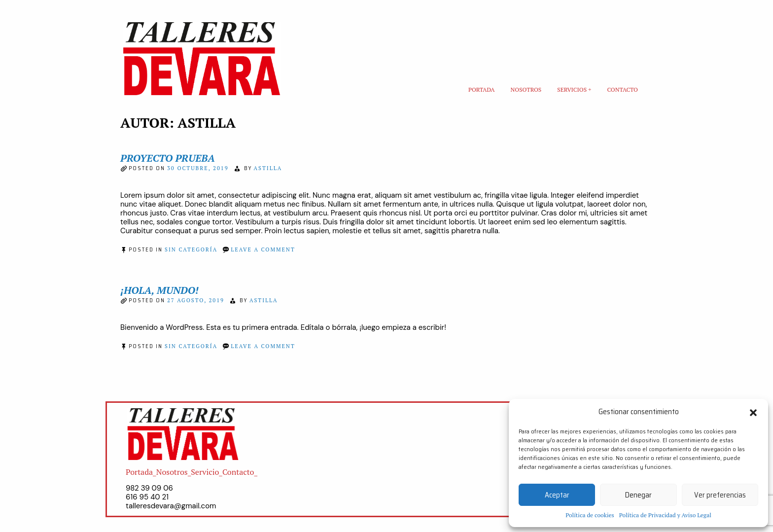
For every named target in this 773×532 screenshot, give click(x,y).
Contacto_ (240, 472)
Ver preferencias (720, 495)
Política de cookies (590, 515)
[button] (753, 412)
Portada (482, 89)
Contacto (622, 89)
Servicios (572, 89)
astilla (268, 168)
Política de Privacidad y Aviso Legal (665, 515)
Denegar (638, 495)
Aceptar (557, 495)
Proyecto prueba (168, 158)
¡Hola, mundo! (159, 290)
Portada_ (141, 472)
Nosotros (526, 89)
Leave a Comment (263, 249)
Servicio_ (207, 472)
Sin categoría (191, 249)
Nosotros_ (174, 472)
